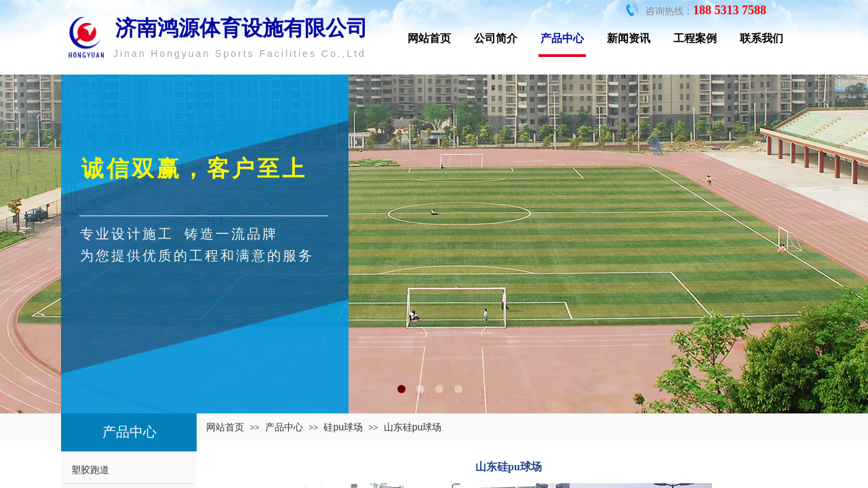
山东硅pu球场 (413, 427)
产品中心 (562, 38)
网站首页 (429, 38)
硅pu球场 (343, 427)
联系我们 (762, 38)
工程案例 (695, 38)
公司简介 (496, 38)
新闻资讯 (629, 38)
